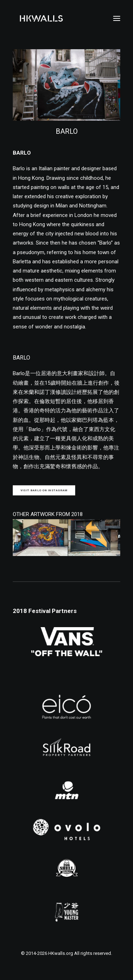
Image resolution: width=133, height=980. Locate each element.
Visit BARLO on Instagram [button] (44, 490)
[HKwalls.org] (41, 18)
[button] (117, 18)
